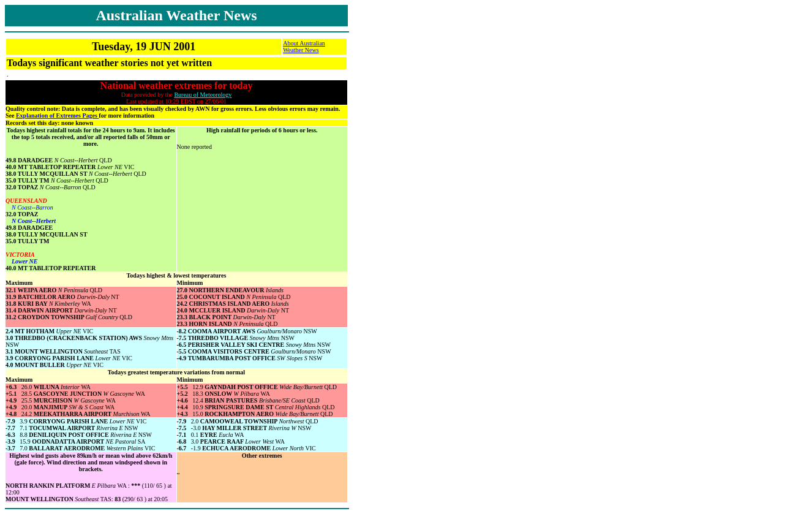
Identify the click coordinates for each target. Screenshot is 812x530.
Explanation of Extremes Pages (57, 115)
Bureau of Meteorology (203, 95)
